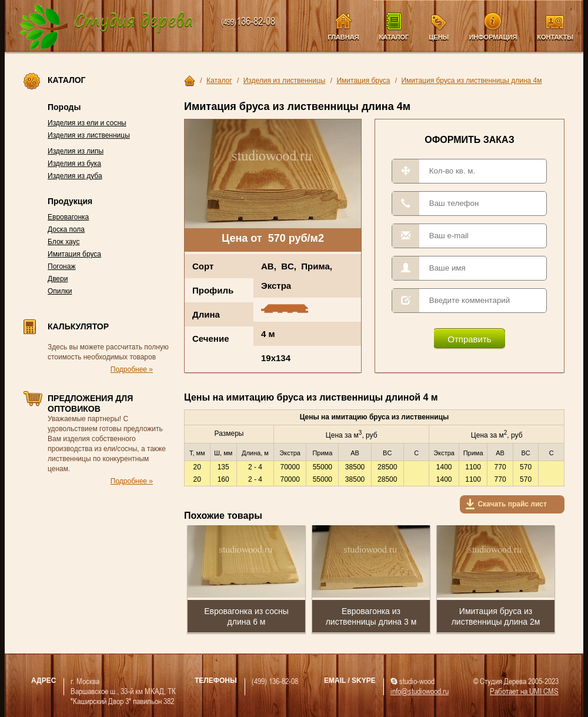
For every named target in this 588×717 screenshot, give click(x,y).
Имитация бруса (74, 254)
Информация (493, 37)
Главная (343, 37)
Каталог (394, 37)
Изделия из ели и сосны (87, 123)
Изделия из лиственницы (89, 135)
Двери (58, 279)
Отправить (469, 339)
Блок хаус (64, 242)
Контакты (555, 37)
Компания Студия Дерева (107, 27)
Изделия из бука (74, 164)
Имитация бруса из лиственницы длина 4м (471, 81)
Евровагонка (68, 217)
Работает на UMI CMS (524, 691)
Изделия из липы (76, 151)
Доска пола (66, 229)
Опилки (60, 291)
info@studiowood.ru (420, 691)
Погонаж (61, 266)
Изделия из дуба (75, 176)
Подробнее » (132, 369)
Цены (439, 37)
